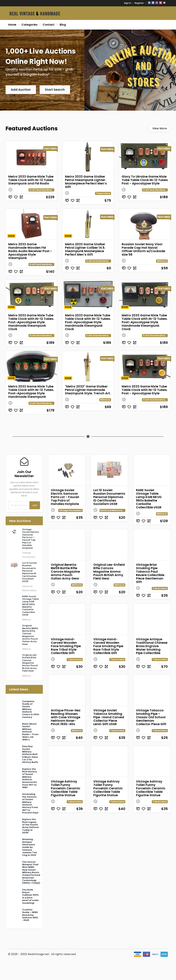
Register (139, 3)
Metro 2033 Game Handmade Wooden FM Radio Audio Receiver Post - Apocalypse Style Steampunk (30, 251)
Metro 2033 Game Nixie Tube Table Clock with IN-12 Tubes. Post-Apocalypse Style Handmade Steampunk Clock (31, 322)
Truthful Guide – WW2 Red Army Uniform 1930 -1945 (30, 915)
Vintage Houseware (70, 510)
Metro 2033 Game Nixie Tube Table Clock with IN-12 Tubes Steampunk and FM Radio (31, 180)
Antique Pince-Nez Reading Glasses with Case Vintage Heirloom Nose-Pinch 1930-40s (66, 717)
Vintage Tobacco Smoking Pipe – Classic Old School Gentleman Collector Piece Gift (151, 717)
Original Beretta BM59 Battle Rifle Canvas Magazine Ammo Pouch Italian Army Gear (65, 571)
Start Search (55, 90)
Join (35, 505)
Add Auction (21, 90)
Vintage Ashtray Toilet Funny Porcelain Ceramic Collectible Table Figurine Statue (66, 788)
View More (160, 128)
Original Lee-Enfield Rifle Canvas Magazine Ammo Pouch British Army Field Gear (109, 571)
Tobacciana (103, 193)
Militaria (162, 261)
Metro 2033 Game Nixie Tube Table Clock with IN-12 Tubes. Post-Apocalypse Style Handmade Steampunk (31, 392)
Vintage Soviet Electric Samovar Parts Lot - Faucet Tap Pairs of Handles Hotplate (65, 497)
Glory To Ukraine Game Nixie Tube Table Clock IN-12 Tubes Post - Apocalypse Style (145, 180)
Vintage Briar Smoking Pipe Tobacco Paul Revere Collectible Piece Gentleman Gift (150, 573)
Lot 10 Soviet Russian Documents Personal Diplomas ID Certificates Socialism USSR (109, 497)
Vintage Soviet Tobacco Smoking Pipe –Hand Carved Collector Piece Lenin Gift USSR (109, 717)
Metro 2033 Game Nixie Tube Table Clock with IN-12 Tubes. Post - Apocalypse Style (145, 390)
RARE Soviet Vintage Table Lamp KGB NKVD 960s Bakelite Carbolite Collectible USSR (149, 499)
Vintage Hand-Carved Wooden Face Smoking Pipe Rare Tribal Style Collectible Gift (66, 646)
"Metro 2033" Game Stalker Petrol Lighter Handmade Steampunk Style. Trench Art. (88, 390)
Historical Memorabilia (114, 510)
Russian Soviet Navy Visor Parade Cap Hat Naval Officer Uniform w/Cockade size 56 (143, 249)
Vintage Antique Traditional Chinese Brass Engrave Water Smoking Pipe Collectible (152, 646)
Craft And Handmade (42, 190)
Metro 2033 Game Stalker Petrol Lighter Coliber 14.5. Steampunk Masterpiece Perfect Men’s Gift (85, 249)
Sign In (128, 3)
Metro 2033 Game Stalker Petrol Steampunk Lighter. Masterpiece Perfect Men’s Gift (86, 182)
